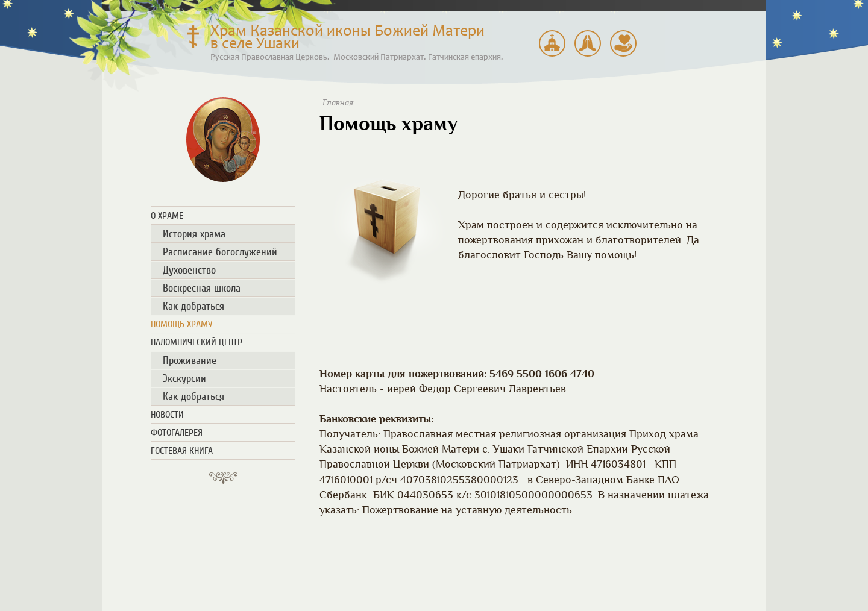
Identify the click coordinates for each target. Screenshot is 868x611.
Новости (167, 415)
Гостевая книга (182, 451)
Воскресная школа (202, 288)
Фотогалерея (177, 433)
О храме (167, 216)
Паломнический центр (552, 43)
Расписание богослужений (588, 43)
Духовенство (189, 270)
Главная (338, 103)
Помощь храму (623, 43)
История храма (194, 234)
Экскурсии (184, 378)
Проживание (190, 360)
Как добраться (193, 306)
